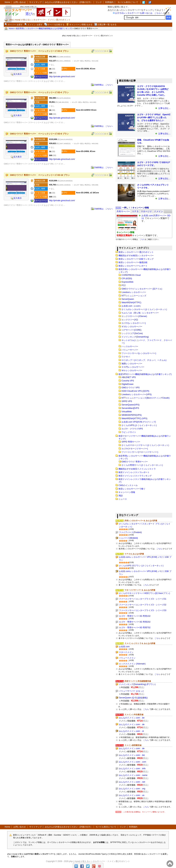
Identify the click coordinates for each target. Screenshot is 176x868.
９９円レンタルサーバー (133, 367)
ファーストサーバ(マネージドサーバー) (140, 452)
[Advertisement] (141, 55)
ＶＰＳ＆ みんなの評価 (134, 554)
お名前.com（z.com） (132, 306)
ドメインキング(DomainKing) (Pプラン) (137, 684)
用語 (121, 496)
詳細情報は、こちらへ (103, 85)
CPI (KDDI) (127, 279)
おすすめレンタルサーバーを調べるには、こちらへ (139, 13)
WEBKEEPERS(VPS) (132, 415)
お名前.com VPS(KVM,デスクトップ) (139, 422)
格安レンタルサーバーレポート (133, 266)
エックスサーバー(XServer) (134, 316)
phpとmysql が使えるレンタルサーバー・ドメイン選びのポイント (100, 861)
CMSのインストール (128, 485)
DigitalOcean (128, 384)
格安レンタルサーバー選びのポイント (136, 252)
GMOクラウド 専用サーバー (135, 462)
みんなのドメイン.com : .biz (132, 755)
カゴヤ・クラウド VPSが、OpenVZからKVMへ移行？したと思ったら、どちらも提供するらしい (154, 117)
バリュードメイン (127, 658)
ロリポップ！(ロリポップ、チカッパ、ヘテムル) (144, 360)
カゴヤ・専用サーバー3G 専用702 (135, 628)
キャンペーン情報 (127, 492)
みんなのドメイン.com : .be (132, 718)
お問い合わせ (20, 2)
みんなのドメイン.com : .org (132, 789)
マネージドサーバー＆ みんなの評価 (140, 590)
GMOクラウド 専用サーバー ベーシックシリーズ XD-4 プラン (39, 92)
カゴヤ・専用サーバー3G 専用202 (135, 622)
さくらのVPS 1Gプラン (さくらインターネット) (141, 566)
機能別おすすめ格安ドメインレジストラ (137, 469)
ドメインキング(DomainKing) (135, 337)
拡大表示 (16, 74)
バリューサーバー (130, 350)
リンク (99, 2)
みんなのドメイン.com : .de (132, 724)
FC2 (124, 285)
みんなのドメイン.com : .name (133, 775)
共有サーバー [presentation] (123, 211)
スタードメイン (126, 652)
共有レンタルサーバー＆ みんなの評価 (141, 521)
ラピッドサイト (129, 432)
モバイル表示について (128, 2)
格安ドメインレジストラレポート (134, 472)
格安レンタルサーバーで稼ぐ (132, 489)
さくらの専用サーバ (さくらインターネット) (142, 465)
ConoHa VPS (128, 381)
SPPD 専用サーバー (131, 442)
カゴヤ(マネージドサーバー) (135, 449)
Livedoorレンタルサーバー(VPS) (137, 394)
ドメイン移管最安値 (133, 745)
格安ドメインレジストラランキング (135, 476)
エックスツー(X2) (130, 320)
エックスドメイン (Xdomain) (132, 664)
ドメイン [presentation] (158, 211)
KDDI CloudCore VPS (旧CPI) (135, 391)
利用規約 (109, 2)
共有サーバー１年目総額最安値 (138, 681)
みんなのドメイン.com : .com (133, 762)
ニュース (123, 499)
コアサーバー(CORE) (132, 330)
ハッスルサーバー (130, 346)
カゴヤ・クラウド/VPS (132, 429)
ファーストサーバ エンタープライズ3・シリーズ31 (143, 599)
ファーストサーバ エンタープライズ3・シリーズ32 (143, 605)
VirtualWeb (127, 412)
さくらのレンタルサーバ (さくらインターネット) (144, 309)
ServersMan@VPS (130, 408)
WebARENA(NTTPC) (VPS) (134, 418)
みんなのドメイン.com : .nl (131, 731)
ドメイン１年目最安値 (134, 715)
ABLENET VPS (129, 377)
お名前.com (124, 647)
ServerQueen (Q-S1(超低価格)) (133, 698)
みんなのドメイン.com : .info (132, 769)
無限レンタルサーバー (132, 364)
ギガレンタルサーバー (132, 327)
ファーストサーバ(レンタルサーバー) (139, 353)
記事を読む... (164, 108)
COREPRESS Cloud (131, 275)
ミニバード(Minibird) (128, 538)
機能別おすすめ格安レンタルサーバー (136, 256)
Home (7, 2)
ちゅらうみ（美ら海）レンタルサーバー (140, 313)
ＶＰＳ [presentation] (135, 211)
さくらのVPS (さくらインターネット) (139, 425)
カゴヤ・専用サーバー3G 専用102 (135, 616)
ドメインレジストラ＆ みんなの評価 (140, 643)
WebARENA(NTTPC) (131, 303)
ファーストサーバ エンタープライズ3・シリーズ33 (143, 610)
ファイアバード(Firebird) (130, 532)
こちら (142, 239)
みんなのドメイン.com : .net (132, 782)
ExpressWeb (128, 282)
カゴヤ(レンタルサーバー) (134, 323)
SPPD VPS (127, 401)
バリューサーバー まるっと (132, 691)
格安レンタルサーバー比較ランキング (136, 259)
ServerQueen (128, 299)
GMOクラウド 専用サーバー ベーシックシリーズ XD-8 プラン (39, 134)
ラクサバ (126, 357)
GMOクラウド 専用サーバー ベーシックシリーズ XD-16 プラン (40, 175)
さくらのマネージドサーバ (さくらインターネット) (145, 445)
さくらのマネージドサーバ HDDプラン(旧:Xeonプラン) (144, 593)
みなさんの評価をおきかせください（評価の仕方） (69, 2)
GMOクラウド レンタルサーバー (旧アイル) (142, 289)
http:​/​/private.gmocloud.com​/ (62, 76)
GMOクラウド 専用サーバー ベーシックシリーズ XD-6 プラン (39, 51)
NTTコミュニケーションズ (134, 296)
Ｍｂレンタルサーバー (132, 370)
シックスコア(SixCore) (132, 333)
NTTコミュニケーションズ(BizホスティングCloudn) (146, 398)
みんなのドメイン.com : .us (132, 795)
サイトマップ (35, 2)
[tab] (123, 211)
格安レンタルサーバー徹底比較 (133, 262)
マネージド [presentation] (146, 211)
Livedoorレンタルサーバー (134, 292)
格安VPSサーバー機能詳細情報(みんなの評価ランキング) (145, 374)
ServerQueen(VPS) (131, 405)
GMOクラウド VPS (131, 388)
